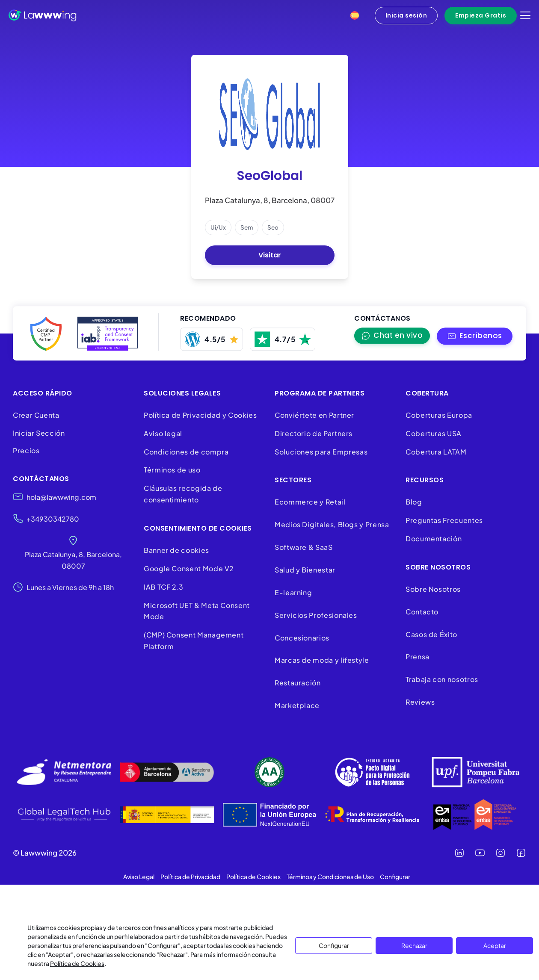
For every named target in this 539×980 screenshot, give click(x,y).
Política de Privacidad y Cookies (200, 415)
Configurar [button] (395, 877)
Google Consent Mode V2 (189, 568)
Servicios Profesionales (316, 615)
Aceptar (495, 945)
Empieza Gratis (481, 15)
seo (273, 227)
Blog (414, 502)
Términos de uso (172, 470)
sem (247, 227)
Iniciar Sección (39, 433)
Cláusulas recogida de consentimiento (183, 494)
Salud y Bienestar (305, 570)
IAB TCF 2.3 (164, 587)
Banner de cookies (177, 550)
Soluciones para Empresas (321, 452)
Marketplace (297, 705)
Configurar (334, 945)
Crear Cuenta (36, 415)
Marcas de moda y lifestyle (322, 660)
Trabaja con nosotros (442, 679)
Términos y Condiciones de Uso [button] (330, 877)
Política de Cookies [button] (253, 877)
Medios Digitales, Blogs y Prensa (332, 524)
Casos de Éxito (431, 634)
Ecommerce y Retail (310, 502)
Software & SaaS (304, 547)
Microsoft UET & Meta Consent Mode (197, 611)
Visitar (270, 255)
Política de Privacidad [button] (190, 877)
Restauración (298, 683)
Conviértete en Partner (314, 415)
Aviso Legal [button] (139, 877)
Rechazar (414, 945)
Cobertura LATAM (436, 452)
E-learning (293, 592)
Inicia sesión (406, 15)
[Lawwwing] (43, 15)
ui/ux (218, 227)
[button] (475, 336)
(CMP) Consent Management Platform (194, 641)
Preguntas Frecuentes (444, 520)
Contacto (422, 612)
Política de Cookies (77, 963)
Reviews (420, 702)
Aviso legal (163, 433)
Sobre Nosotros (433, 589)
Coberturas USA (434, 433)
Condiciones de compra (186, 452)
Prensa (418, 657)
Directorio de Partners (314, 433)
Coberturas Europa (439, 415)
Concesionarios (302, 638)
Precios (26, 450)
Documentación (434, 539)
